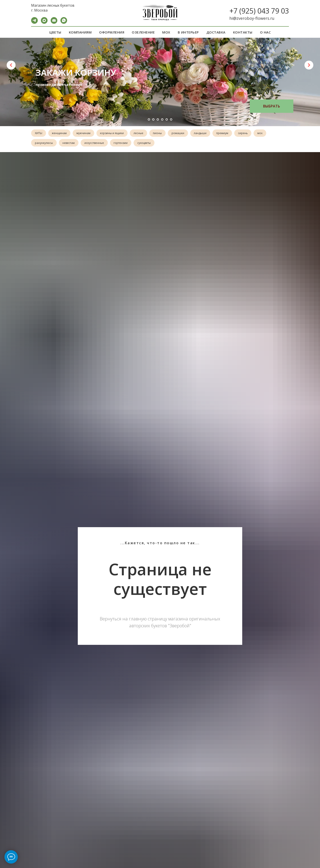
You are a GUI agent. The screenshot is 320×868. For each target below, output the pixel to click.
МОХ (166, 32)
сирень (248, 133)
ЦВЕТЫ (55, 32)
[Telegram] (34, 23)
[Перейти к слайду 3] (158, 119)
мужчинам (85, 133)
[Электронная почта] (54, 23)
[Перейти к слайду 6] (171, 119)
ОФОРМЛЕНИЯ (112, 32)
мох (266, 133)
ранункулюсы (44, 143)
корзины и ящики (114, 133)
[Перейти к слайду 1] (149, 119)
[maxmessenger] (44, 23)
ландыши (204, 133)
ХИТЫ (39, 133)
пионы (160, 133)
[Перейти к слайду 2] (153, 119)
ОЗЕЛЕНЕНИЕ (143, 32)
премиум (227, 133)
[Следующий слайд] (309, 65)
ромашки (181, 133)
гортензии (123, 143)
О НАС (265, 32)
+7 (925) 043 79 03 (259, 11)
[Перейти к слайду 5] (167, 119)
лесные (141, 133)
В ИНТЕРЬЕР (188, 32)
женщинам (60, 133)
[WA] (64, 23)
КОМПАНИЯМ (80, 32)
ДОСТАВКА (216, 32)
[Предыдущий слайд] (11, 65)
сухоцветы (146, 143)
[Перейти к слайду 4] (162, 119)
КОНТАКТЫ (243, 32)
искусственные (96, 143)
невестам (69, 143)
